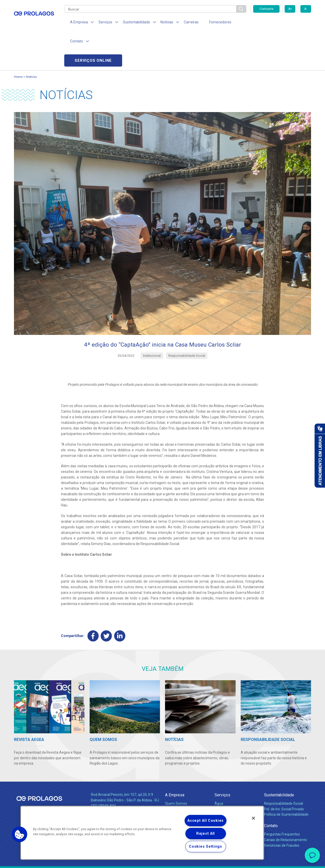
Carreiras (183, 23)
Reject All (206, 834)
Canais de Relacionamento (286, 803)
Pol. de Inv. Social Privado (284, 772)
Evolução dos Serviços (232, 784)
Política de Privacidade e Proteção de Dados (162, 860)
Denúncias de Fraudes (282, 809)
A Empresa (175, 759)
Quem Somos (176, 767)
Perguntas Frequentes (282, 798)
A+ (290, 9)
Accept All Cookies (206, 821)
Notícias (31, 40)
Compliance (175, 772)
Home (18, 40)
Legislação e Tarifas (231, 778)
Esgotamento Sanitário (233, 772)
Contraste (266, 9)
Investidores (175, 778)
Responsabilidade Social (283, 767)
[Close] (253, 818)
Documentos (225, 789)
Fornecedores (210, 23)
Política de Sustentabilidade (286, 778)
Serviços (222, 759)
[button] (20, 834)
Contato (271, 789)
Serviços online (282, 23)
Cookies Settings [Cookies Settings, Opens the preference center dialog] (206, 847)
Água (219, 767)
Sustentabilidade (279, 759)
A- (306, 9)
